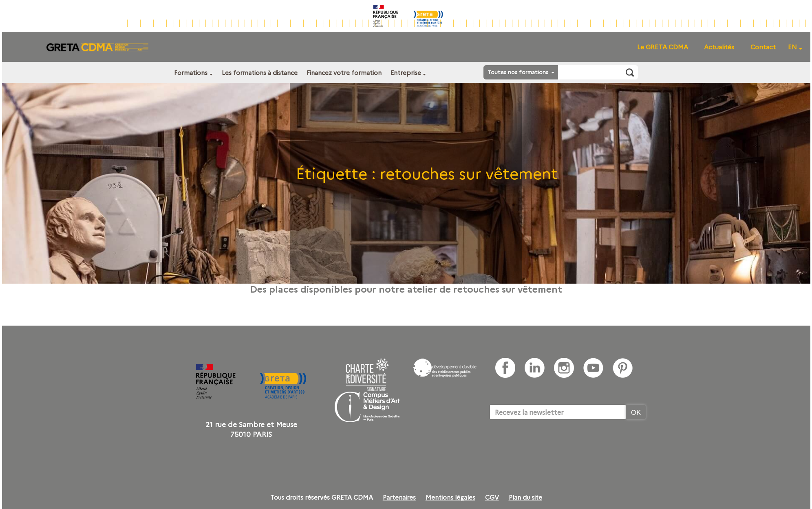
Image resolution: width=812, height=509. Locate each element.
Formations (191, 72)
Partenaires (399, 497)
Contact (763, 47)
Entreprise (406, 72)
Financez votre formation (344, 72)
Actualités (719, 47)
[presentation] (552, 445)
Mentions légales (450, 497)
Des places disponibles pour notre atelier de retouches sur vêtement (406, 289)
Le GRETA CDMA (663, 47)
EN (792, 47)
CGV (492, 497)
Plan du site (525, 497)
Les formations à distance (260, 72)
